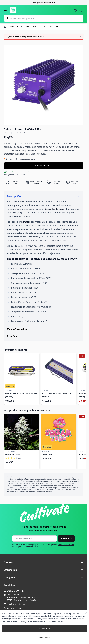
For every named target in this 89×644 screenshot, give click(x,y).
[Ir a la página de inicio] (41, 10)
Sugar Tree (47, 454)
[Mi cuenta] (75, 10)
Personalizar (44, 637)
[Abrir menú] (5, 10)
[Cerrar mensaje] (81, 37)
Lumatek (26, 222)
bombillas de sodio (55, 209)
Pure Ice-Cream (13, 454)
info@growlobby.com (16, 604)
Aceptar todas (44, 628)
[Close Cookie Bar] (86, 613)
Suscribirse (66, 538)
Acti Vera (83, 454)
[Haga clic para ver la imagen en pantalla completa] (44, 85)
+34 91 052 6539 (14, 608)
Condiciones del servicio (31, 547)
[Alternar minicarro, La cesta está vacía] (81, 10)
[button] (44, 562)
